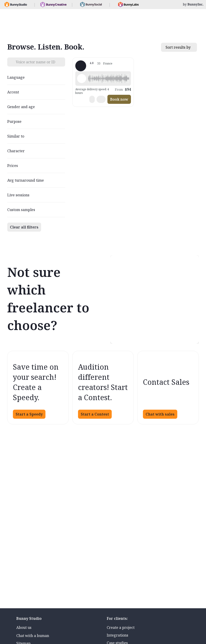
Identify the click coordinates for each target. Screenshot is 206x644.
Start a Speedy (29, 414)
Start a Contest (95, 414)
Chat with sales (160, 414)
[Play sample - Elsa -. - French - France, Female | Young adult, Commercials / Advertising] (82, 78)
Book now (119, 99)
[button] (109, 78)
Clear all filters (24, 227)
